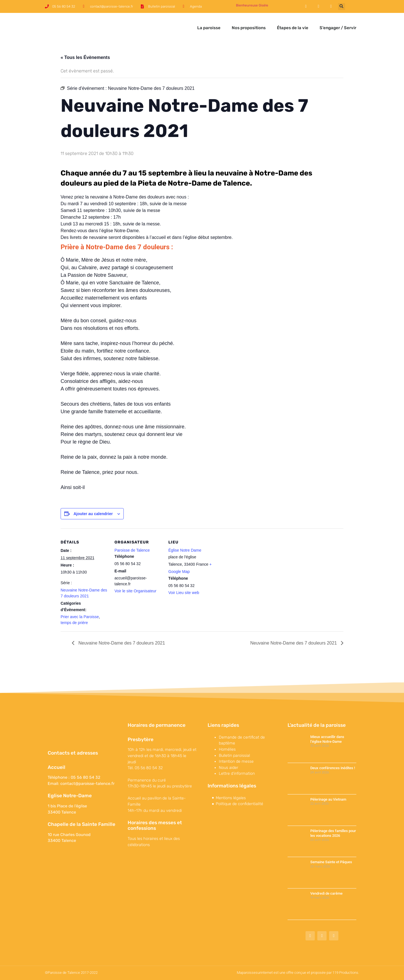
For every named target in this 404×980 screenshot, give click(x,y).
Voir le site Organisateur (135, 591)
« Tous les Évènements (85, 57)
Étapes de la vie (293, 28)
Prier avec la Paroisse (80, 617)
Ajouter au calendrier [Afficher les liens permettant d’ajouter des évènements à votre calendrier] (93, 514)
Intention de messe (236, 761)
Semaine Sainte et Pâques (331, 862)
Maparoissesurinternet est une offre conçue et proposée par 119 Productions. (298, 973)
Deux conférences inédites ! (333, 768)
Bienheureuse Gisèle (252, 5)
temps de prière (74, 623)
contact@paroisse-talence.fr (87, 784)
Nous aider (229, 768)
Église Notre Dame (185, 550)
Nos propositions (249, 28)
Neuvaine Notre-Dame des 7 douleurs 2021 (121, 643)
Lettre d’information (237, 774)
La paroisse (209, 28)
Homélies (227, 749)
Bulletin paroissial (234, 756)
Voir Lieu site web (184, 593)
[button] (342, 7)
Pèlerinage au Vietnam (328, 799)
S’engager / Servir (338, 28)
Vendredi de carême (326, 893)
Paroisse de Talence (132, 550)
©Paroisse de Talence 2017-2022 (71, 973)
